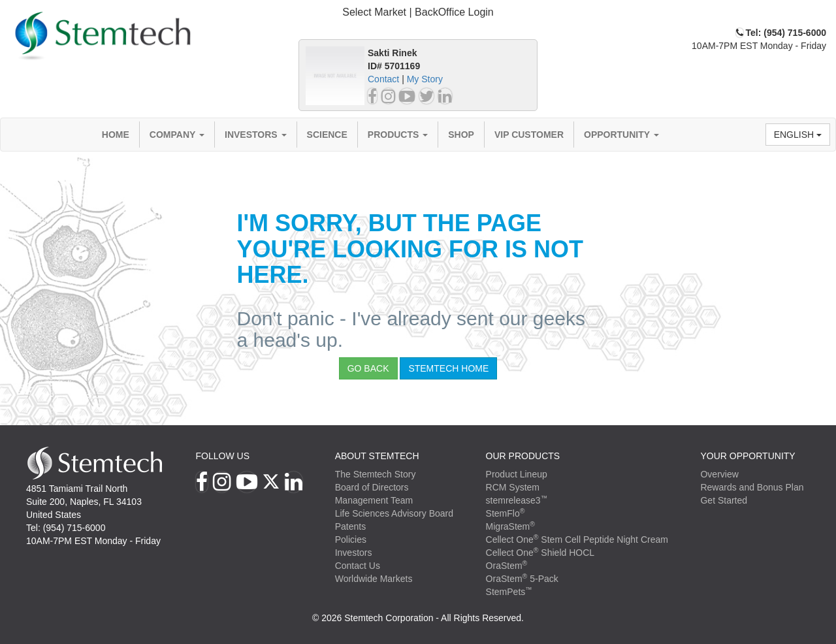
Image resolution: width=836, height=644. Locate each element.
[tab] (418, 13)
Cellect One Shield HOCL (540, 553)
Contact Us (358, 566)
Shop (461, 135)
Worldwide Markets (374, 579)
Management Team (374, 500)
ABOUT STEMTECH (377, 456)
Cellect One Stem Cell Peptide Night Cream (577, 539)
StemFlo (506, 513)
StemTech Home (448, 368)
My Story (425, 79)
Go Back (368, 368)
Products (398, 135)
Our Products (523, 456)
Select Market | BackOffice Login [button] (418, 12)
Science (327, 135)
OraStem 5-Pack (522, 579)
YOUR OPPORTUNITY (748, 456)
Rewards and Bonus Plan (752, 487)
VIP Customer (529, 135)
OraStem (507, 566)
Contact (383, 79)
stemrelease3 (517, 500)
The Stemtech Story (376, 474)
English (798, 135)
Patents (350, 526)
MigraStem (510, 526)
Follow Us (223, 456)
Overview (719, 474)
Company (177, 135)
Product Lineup (517, 474)
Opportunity (621, 135)
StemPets (509, 592)
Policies (351, 539)
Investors (256, 135)
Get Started (724, 500)
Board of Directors (372, 487)
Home (116, 135)
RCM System (513, 487)
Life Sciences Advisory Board (394, 513)
